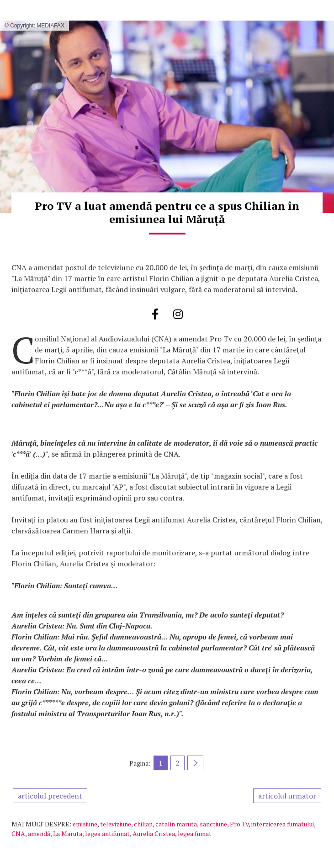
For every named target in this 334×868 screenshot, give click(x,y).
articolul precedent (50, 796)
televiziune (116, 824)
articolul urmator (287, 796)
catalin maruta (176, 824)
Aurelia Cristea (154, 833)
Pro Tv (239, 824)
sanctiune (213, 824)
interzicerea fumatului (283, 824)
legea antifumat (107, 833)
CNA (18, 833)
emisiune (85, 824)
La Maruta (68, 833)
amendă (39, 833)
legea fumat (195, 833)
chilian (143, 824)
